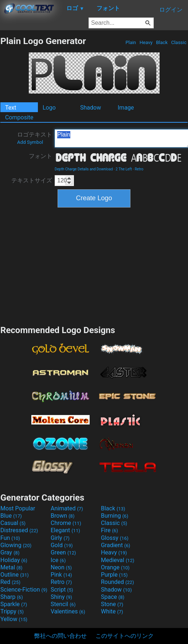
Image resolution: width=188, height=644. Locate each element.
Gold (62, 545)
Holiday (14, 560)
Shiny (61, 597)
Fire (109, 530)
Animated (67, 508)
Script (62, 590)
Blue (11, 516)
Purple (114, 575)
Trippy (12, 611)
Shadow (91, 108)
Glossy (115, 538)
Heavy (146, 42)
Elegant (65, 530)
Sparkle (14, 604)
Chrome (66, 523)
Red (10, 582)
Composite (19, 117)
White (112, 611)
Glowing (16, 545)
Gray (10, 552)
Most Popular (18, 508)
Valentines (68, 611)
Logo (49, 108)
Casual (13, 523)
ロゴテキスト (35, 138)
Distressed (19, 530)
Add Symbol (30, 142)
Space (113, 597)
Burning (115, 516)
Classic (179, 42)
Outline (15, 575)
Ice (58, 560)
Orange (115, 567)
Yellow (14, 619)
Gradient (115, 545)
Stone (112, 604)
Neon (61, 567)
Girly (60, 538)
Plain (131, 42)
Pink (61, 575)
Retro (139, 169)
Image (126, 108)
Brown (62, 516)
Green (63, 552)
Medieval (118, 560)
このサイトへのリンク (125, 636)
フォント (40, 156)
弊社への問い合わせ (60, 636)
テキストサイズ (32, 180)
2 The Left (124, 169)
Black (162, 42)
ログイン (171, 10)
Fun (10, 538)
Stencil (63, 604)
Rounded (117, 582)
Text (11, 108)
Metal (11, 567)
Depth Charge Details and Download (84, 169)
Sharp (12, 597)
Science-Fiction (24, 590)
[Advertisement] (94, 265)
